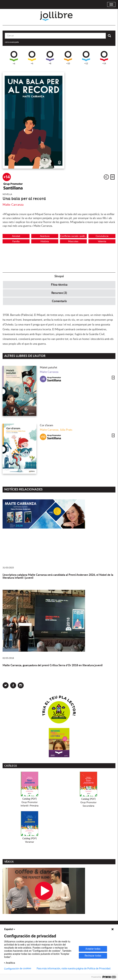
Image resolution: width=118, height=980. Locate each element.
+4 (14, 58)
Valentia (102, 242)
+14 (104, 58)
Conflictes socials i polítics (74, 236)
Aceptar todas (93, 949)
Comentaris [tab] (59, 301)
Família (16, 242)
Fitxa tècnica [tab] (59, 285)
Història (45, 242)
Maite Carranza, (50, 430)
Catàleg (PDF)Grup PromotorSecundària (88, 803)
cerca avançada (12, 42)
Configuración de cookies (18, 969)
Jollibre (59, 16)
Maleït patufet (49, 368)
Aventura (45, 236)
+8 (50, 58)
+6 (32, 58)
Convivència (102, 236)
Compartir (106, 177)
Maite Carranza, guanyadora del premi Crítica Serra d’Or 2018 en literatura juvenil (53, 665)
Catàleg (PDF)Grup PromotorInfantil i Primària (30, 802)
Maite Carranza (13, 205)
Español (10, 929)
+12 (86, 58)
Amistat (16, 236)
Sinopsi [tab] (59, 276)
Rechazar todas (93, 956)
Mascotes (73, 242)
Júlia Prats (66, 430)
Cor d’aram (46, 425)
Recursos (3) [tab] (59, 293)
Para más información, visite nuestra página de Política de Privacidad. (74, 968)
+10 (68, 58)
